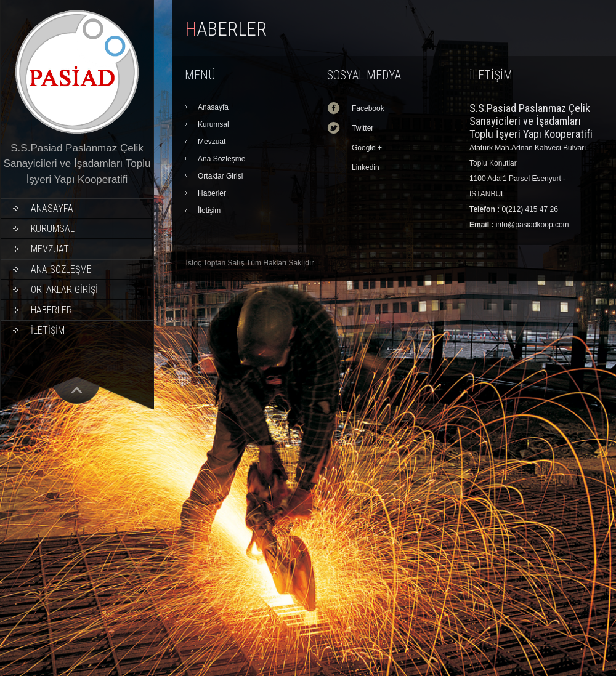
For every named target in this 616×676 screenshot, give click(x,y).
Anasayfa (52, 208)
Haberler (51, 310)
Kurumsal (53, 229)
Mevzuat (50, 249)
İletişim (48, 330)
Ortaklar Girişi (64, 290)
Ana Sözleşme (61, 269)
